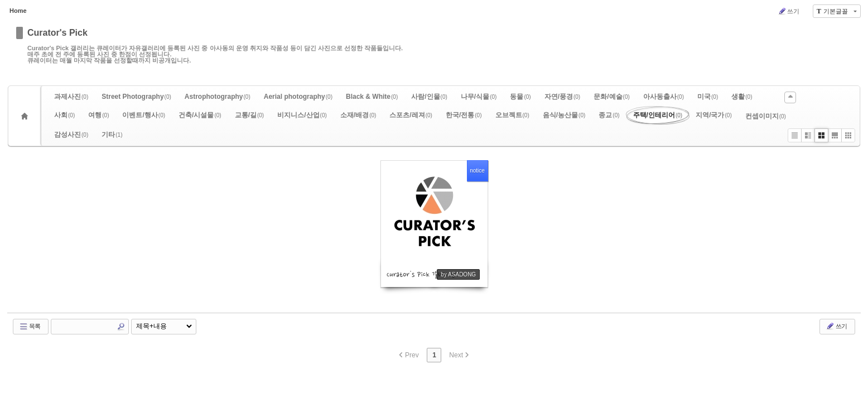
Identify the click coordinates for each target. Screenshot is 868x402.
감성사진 (71, 135)
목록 (30, 327)
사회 (64, 115)
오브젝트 (512, 115)
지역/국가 (714, 115)
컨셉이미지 (766, 116)
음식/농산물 (564, 115)
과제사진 (71, 97)
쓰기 (789, 11)
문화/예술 (612, 97)
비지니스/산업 (302, 115)
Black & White (372, 97)
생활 (742, 97)
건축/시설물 (200, 115)
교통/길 (250, 115)
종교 (609, 115)
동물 (520, 97)
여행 (98, 115)
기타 (112, 135)
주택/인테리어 (658, 115)
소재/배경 (358, 115)
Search (121, 327)
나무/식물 (479, 97)
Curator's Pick (57, 33)
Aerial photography (298, 97)
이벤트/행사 (144, 115)
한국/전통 (464, 115)
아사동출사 (664, 97)
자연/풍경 (563, 97)
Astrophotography (218, 97)
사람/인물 (429, 97)
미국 (708, 97)
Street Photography (136, 97)
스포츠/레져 (411, 115)
